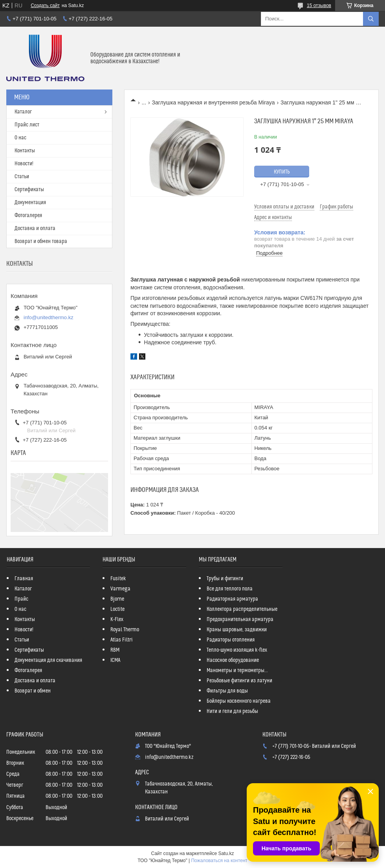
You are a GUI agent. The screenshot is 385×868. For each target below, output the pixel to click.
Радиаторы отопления (231, 640)
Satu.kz (226, 853)
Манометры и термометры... (237, 671)
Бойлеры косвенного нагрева (239, 701)
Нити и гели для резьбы (232, 711)
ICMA (115, 660)
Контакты (25, 151)
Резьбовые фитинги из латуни (239, 681)
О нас (20, 138)
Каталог (23, 112)
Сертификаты (29, 190)
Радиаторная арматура (232, 599)
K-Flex (117, 619)
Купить (282, 172)
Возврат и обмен (33, 691)
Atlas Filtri (122, 640)
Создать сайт (45, 5)
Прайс (21, 599)
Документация (30, 203)
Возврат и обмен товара (41, 241)
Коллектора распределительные (242, 609)
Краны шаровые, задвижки (237, 630)
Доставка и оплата (35, 228)
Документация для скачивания (48, 660)
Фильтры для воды (227, 691)
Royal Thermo (125, 630)
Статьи (22, 177)
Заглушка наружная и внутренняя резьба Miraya (214, 102)
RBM (115, 650)
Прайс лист (27, 125)
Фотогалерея (28, 216)
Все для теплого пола (230, 589)
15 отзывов (319, 5)
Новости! (24, 164)
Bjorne (117, 599)
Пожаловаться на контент (219, 861)
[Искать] (371, 19)
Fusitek (118, 579)
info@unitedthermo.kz (49, 317)
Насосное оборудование (233, 660)
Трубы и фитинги (225, 579)
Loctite (117, 609)
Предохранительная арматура (240, 619)
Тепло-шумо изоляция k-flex (237, 650)
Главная (24, 579)
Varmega (120, 589)
